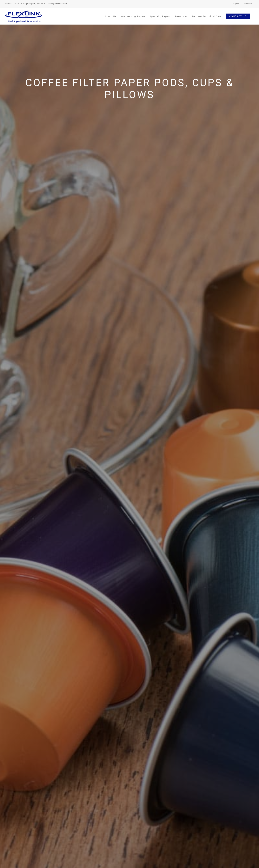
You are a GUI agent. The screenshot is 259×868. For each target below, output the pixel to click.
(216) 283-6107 (19, 4)
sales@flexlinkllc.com (58, 4)
